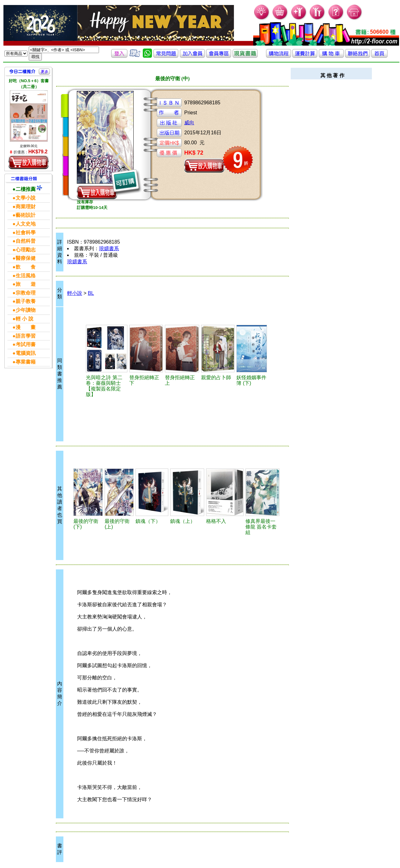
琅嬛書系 (109, 248)
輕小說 (75, 293)
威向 (189, 123)
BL (91, 293)
